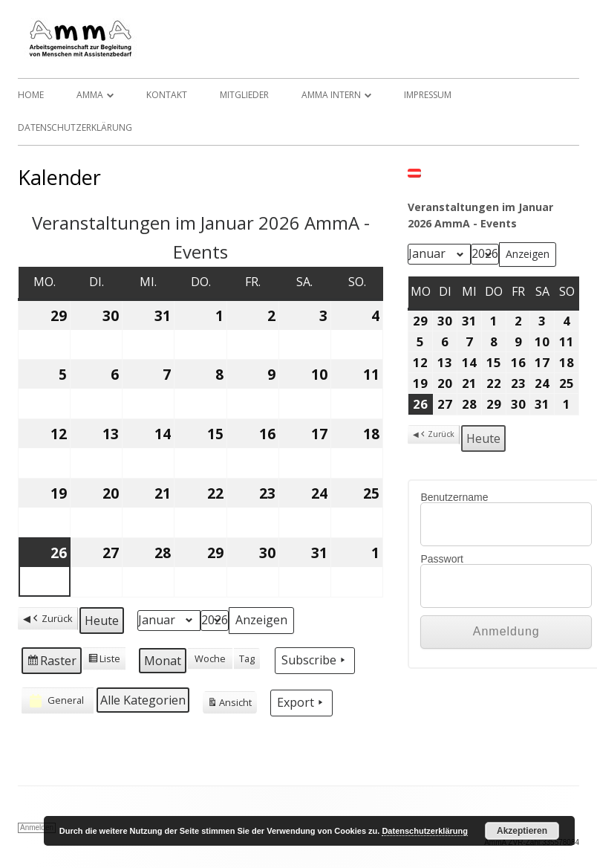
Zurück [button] (52, 619)
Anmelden (37, 827)
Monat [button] (163, 661)
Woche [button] (210, 658)
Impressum (428, 95)
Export (301, 702)
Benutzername (454, 497)
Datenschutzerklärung (75, 127)
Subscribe (315, 660)
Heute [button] (102, 621)
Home (31, 95)
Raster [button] (51, 663)
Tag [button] (247, 658)
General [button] (55, 701)
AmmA (90, 95)
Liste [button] (104, 661)
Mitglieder (244, 95)
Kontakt (167, 95)
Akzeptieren (522, 831)
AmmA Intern (331, 95)
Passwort (442, 559)
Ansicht (229, 705)
